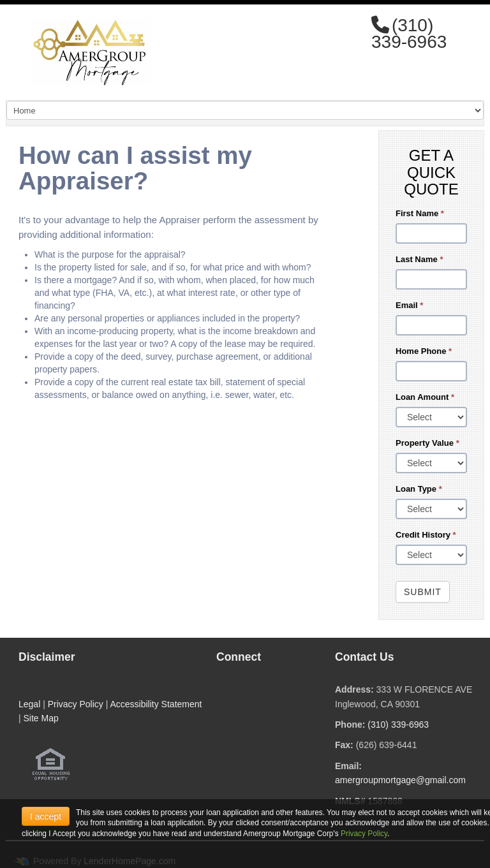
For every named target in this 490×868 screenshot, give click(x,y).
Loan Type (419, 489)
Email (409, 305)
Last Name (419, 259)
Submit (423, 592)
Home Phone (424, 351)
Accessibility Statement (156, 704)
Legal (29, 704)
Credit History (426, 535)
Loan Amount (425, 397)
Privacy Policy (76, 704)
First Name (420, 213)
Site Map (41, 718)
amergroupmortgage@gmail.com (400, 780)
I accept (46, 816)
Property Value (427, 443)
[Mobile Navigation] (245, 110)
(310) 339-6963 (398, 725)
